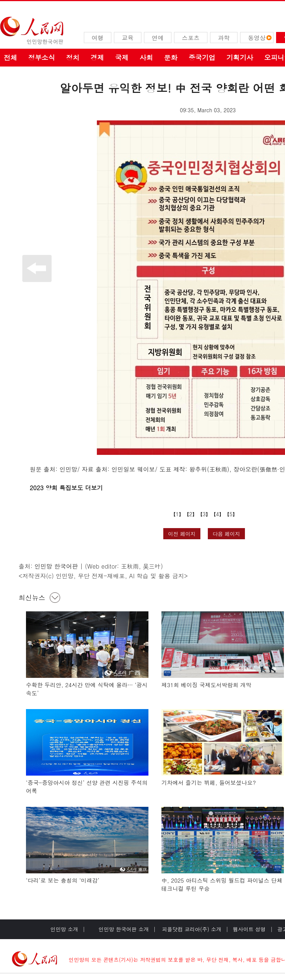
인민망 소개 (64, 929)
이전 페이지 (182, 534)
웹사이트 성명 (249, 929)
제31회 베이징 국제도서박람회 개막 (207, 685)
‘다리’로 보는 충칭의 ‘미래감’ (63, 880)
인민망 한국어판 (56, 566)
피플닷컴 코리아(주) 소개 (191, 929)
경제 (97, 57)
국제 (122, 57)
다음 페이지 (227, 534)
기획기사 (240, 57)
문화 (171, 57)
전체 (10, 57)
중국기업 (202, 57)
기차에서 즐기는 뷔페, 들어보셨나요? (209, 782)
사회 (146, 57)
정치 (73, 57)
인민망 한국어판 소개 (124, 929)
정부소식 (42, 57)
